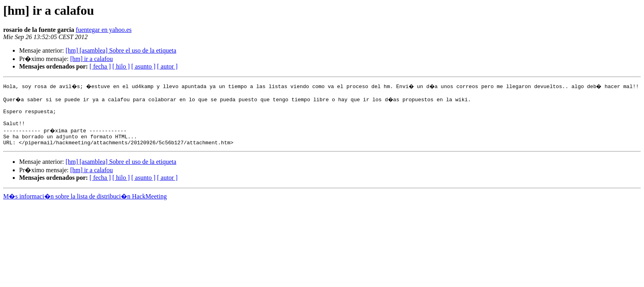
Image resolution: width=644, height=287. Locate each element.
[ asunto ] (143, 66)
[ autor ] (167, 66)
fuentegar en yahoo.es (104, 30)
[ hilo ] (121, 66)
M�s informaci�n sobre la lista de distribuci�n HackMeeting (85, 205)
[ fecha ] (100, 66)
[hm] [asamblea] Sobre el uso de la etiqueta (121, 50)
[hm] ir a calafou (92, 59)
